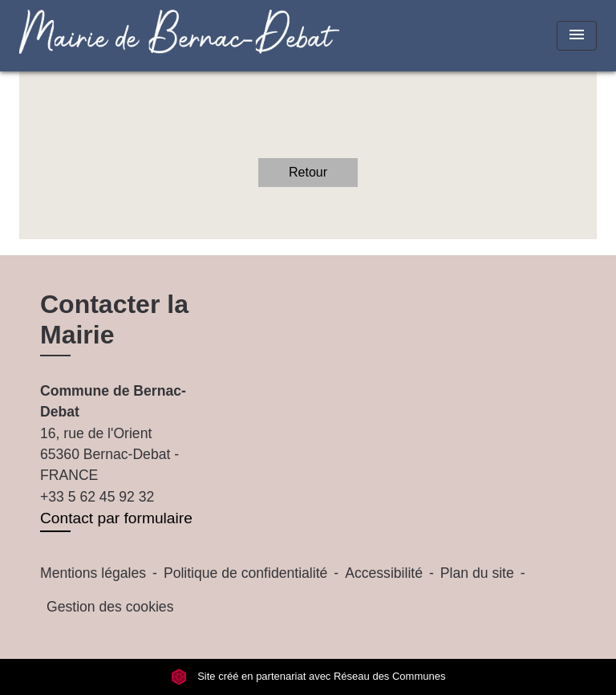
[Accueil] (120, 36)
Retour (308, 172)
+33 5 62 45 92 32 (97, 497)
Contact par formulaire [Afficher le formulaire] (116, 518)
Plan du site (477, 573)
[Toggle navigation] (577, 36)
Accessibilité (384, 573)
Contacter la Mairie (114, 319)
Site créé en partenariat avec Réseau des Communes (308, 676)
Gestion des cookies (110, 607)
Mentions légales (93, 573)
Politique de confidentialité (245, 573)
